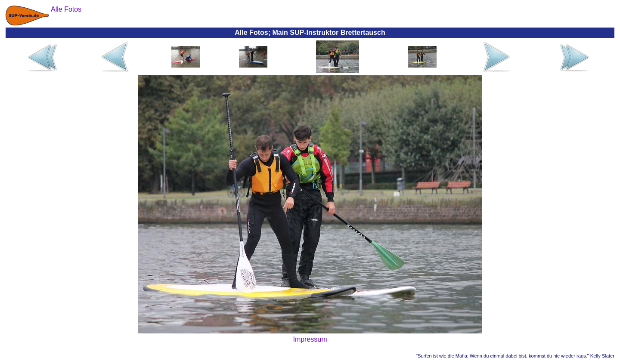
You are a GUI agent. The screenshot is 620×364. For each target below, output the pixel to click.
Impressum (310, 339)
